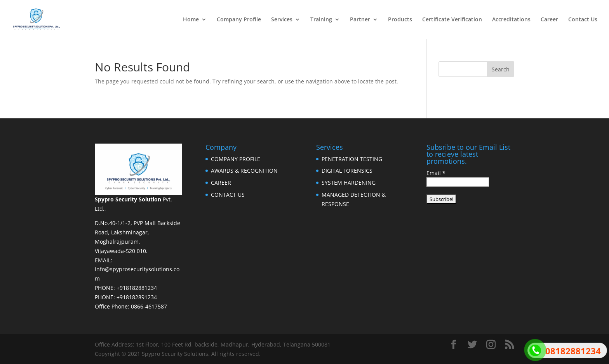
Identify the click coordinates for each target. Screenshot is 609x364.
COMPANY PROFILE (236, 159)
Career (549, 20)
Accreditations (511, 20)
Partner (360, 20)
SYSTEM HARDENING (349, 183)
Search (501, 69)
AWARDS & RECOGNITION (244, 171)
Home (191, 20)
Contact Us (583, 20)
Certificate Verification (452, 20)
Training (321, 20)
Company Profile (239, 20)
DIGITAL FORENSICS (347, 171)
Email (436, 173)
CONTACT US (228, 195)
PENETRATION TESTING (352, 159)
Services (282, 20)
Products (400, 20)
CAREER (221, 183)
